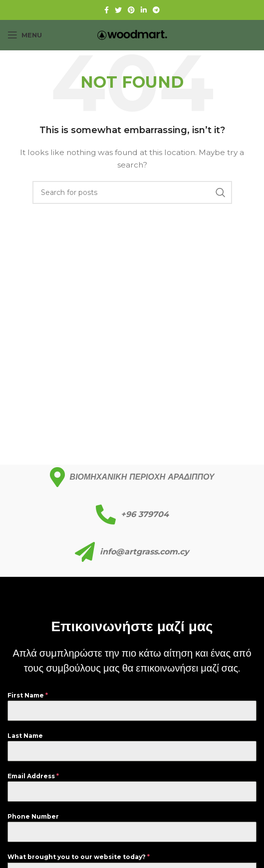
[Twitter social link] (118, 10)
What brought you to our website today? (79, 857)
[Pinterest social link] (131, 10)
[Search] (132, 192)
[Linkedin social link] (144, 10)
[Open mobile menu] (25, 35)
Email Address (33, 776)
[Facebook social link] (107, 10)
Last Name (25, 736)
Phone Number (33, 816)
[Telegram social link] (156, 10)
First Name (28, 695)
